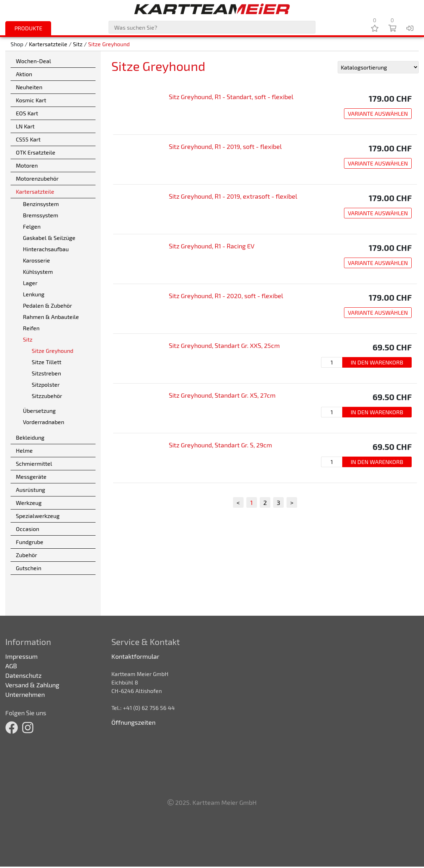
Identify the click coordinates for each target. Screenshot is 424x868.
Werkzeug (29, 503)
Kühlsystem (38, 272)
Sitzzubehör (47, 396)
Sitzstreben (46, 373)
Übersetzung (39, 411)
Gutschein (29, 568)
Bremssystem (41, 215)
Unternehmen (25, 694)
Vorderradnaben (44, 422)
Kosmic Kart (31, 100)
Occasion (27, 529)
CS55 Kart (28, 139)
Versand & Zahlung (32, 685)
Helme (24, 450)
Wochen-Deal (33, 61)
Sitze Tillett (47, 362)
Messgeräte (31, 477)
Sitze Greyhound (109, 44)
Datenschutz (23, 675)
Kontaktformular (135, 656)
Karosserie (36, 260)
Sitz (78, 44)
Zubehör (26, 555)
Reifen (31, 328)
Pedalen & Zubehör (47, 305)
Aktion (24, 74)
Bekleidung (30, 437)
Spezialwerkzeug (38, 516)
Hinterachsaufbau (46, 249)
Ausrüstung (30, 490)
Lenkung (34, 294)
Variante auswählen (378, 113)
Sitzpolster (46, 384)
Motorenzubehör (37, 178)
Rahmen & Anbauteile (51, 317)
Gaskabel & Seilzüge (49, 238)
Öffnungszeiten (133, 722)
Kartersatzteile (48, 44)
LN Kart (25, 126)
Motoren (27, 165)
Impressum (21, 656)
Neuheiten (29, 87)
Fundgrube (30, 542)
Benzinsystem (41, 204)
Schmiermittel (34, 463)
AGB (11, 666)
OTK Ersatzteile (36, 152)
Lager (30, 283)
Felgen (32, 226)
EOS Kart (27, 113)
